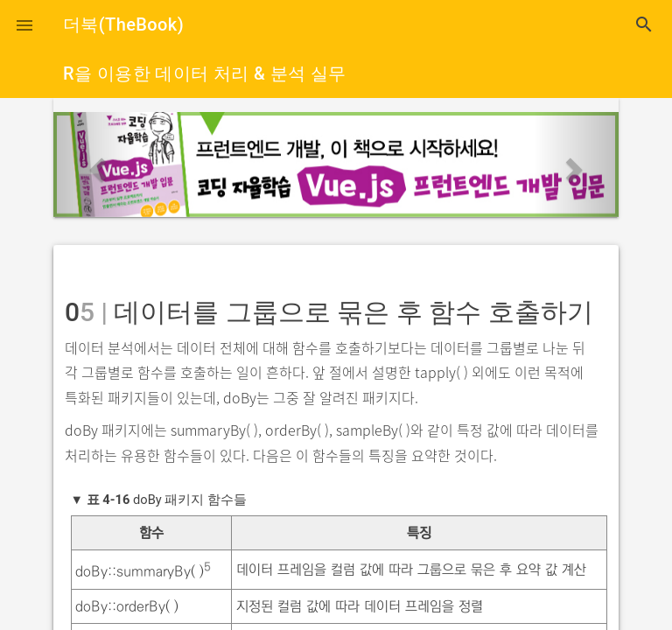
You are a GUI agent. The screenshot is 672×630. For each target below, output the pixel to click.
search (644, 24)
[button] (24, 24)
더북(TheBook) (123, 24)
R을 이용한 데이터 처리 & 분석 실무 (205, 73)
